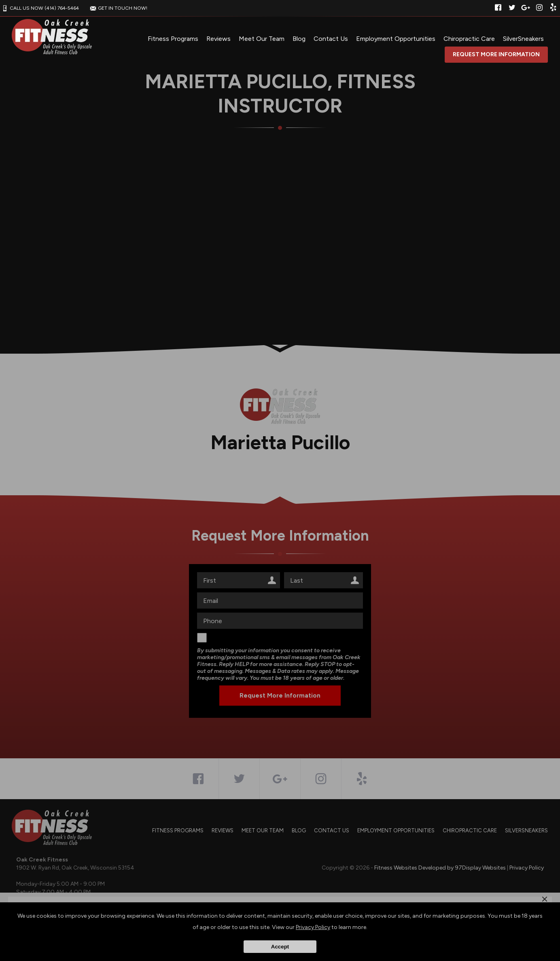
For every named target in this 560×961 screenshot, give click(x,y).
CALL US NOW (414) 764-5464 (39, 8)
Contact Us (331, 39)
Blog (299, 39)
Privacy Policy (313, 927)
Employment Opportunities (396, 39)
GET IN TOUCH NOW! (118, 8)
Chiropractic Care (469, 39)
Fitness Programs (173, 39)
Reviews (218, 39)
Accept (280, 947)
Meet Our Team (262, 39)
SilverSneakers (523, 39)
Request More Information (496, 54)
